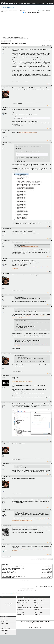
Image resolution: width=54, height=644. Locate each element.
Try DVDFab (12, 593)
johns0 (3, 88)
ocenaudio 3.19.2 (20, 606)
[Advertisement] (27, 25)
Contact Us (37, 586)
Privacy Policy (33, 622)
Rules (16, 10)
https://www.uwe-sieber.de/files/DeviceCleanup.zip (22, 381)
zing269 (4, 132)
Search (3, 11)
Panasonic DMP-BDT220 (5, 629)
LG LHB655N (3, 622)
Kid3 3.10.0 (36, 611)
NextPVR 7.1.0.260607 (38, 601)
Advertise (41, 622)
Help (43, 10)
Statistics (34, 623)
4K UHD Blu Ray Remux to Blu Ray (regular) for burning (13, 566)
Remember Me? (26, 12)
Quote (49, 84)
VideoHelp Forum (8, 7)
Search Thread (49, 45)
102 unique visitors (8, 604)
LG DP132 (2, 632)
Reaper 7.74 (19, 604)
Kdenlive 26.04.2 (37, 614)
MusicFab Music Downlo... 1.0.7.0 (23, 599)
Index (3, 10)
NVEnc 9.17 (36, 602)
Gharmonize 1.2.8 (20, 613)
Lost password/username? (35, 12)
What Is (39, 3)
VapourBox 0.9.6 (20, 609)
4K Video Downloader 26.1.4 (22, 602)
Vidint (3, 49)
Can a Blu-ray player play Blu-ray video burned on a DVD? (14, 577)
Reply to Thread (6, 41)
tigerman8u (4, 546)
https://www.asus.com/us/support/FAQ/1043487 (28, 132)
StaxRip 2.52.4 (36, 609)
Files (6, 11)
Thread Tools (43, 45)
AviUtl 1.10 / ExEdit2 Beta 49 (39, 604)
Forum (15, 3)
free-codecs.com (37, 625)
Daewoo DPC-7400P (4, 620)
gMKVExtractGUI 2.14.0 (38, 613)
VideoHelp (41, 586)
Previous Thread (24, 581)
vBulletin (29, 590)
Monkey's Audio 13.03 (38, 608)
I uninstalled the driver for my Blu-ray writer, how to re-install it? (16, 39)
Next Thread (31, 581)
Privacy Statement (47, 586)
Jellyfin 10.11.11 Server (38, 606)
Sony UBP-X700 (3, 618)
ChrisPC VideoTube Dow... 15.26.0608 (24, 608)
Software (21, 3)
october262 (4, 512)
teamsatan (4, 527)
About (43, 3)
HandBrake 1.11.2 (20, 614)
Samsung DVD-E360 (4, 625)
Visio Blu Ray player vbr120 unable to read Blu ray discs (13, 569)
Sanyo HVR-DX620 (4, 630)
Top (51, 559)
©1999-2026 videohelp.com (35, 627)
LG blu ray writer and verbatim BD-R (9, 571)
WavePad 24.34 (20, 611)
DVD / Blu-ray (27, 3)
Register (48, 10)
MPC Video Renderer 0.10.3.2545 (40, 599)
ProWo (3, 377)
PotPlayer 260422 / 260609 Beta (23, 601)
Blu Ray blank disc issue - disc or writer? (10, 574)
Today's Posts (12, 10)
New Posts (6, 10)
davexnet (4, 110)
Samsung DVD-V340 (4, 623)
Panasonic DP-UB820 (4, 634)
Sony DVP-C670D (4, 627)
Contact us (27, 622)
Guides (34, 3)
